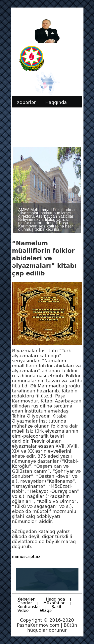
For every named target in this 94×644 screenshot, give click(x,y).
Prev (19, 190)
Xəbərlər (26, 599)
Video (23, 610)
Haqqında (56, 599)
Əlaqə (46, 610)
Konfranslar (29, 607)
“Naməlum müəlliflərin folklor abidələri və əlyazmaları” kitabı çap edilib (44, 258)
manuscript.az (26, 557)
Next (76, 190)
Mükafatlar (54, 603)
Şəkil (56, 607)
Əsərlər (25, 603)
